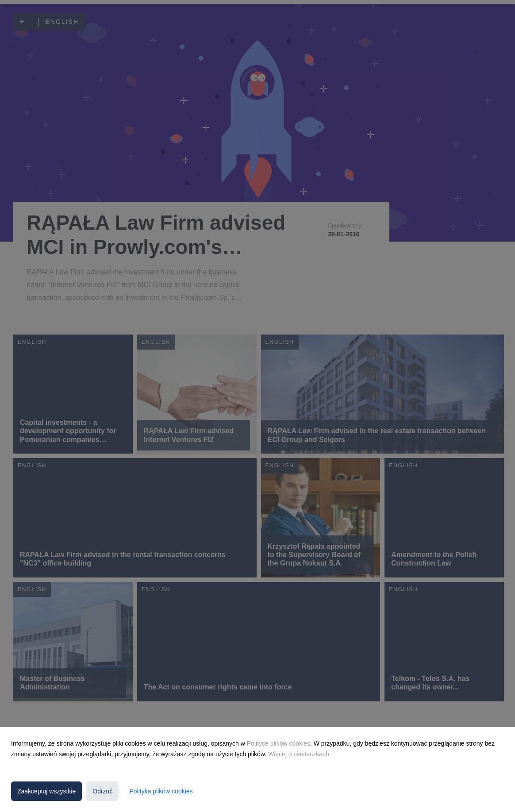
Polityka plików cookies (161, 791)
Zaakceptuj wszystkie (46, 791)
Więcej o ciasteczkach (299, 754)
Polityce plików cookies (279, 743)
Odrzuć (102, 791)
